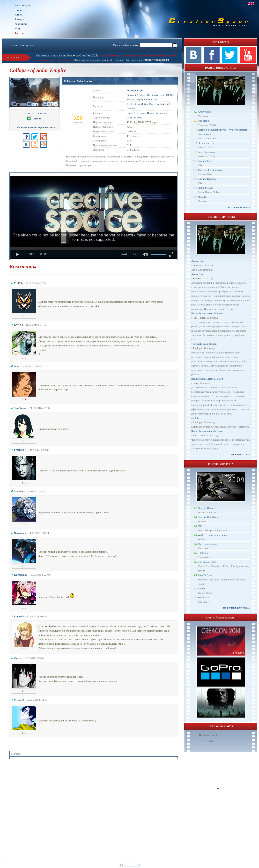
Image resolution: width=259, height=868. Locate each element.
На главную (22, 5)
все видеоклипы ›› (239, 207)
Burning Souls (205, 161)
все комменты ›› (240, 454)
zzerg (196, 383)
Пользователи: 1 (208, 735)
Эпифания (204, 121)
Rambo (202, 588)
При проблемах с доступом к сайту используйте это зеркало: (110, 60)
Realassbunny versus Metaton (207, 313)
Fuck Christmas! (207, 152)
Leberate (197, 265)
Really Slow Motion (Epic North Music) (148, 104)
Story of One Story (208, 517)
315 (129, 145)
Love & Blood (206, 575)
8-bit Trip (203, 553)
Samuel (197, 278)
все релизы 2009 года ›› (236, 608)
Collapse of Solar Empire (78, 81)
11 (128, 136)
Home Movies (205, 188)
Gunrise (131, 108)
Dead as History (206, 508)
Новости (20, 10)
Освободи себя (206, 143)
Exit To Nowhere (207, 562)
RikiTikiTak (199, 318)
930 (129, 141)
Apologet (197, 348)
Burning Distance (207, 179)
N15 (200, 526)
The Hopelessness (207, 544)
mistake (202, 197)
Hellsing (209, 741)
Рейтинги (21, 24)
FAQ (17, 28)
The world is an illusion (211, 170)
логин (13, 45)
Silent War (203, 597)
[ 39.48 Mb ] (35, 113)
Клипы (19, 15)
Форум (19, 33)
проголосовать (108, 55)
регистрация (27, 45)
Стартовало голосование (67, 55)
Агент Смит (205, 112)
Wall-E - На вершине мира (213, 535)
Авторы (20, 19)
